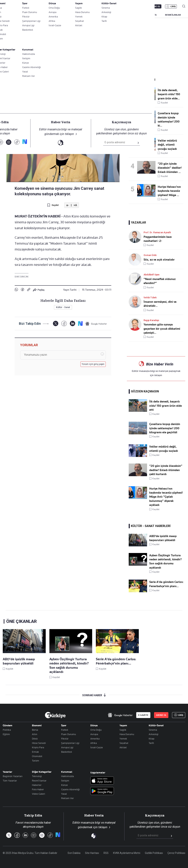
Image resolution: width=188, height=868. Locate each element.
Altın (35, 734)
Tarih (151, 743)
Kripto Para (38, 747)
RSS (106, 853)
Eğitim (6, 734)
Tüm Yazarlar (10, 781)
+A (75, 205)
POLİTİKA (68, 15)
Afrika (94, 743)
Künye (64, 785)
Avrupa (94, 734)
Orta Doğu (96, 730)
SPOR (117, 15)
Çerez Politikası (176, 853)
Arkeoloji (153, 734)
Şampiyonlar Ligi (70, 743)
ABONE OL (155, 6)
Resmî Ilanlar (39, 781)
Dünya (94, 725)
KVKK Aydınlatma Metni (127, 853)
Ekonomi (37, 725)
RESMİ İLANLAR (173, 15)
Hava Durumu (127, 734)
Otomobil (37, 756)
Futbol (65, 730)
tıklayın (158, 375)
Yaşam (123, 725)
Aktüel (123, 747)
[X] (56, 324)
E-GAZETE (143, 715)
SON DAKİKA (11, 15)
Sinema (153, 730)
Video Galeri (38, 794)
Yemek (123, 739)
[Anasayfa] (55, 715)
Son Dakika (74, 853)
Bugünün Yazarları (13, 776)
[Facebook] (64, 324)
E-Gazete (21, 6)
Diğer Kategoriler (42, 772)
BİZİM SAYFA (150, 15)
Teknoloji (37, 776)
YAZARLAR (32, 15)
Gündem (8, 725)
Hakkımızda (67, 776)
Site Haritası (92, 853)
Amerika (95, 739)
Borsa (35, 730)
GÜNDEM (50, 15)
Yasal (64, 794)
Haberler (37, 785)
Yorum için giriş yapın (93, 364)
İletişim (65, 781)
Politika (7, 730)
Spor (64, 725)
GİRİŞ (173, 6)
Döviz (35, 739)
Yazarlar (7, 772)
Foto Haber (38, 789)
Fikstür (65, 739)
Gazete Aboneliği (70, 789)
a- (68, 205)
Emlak (35, 752)
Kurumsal (67, 772)
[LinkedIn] (72, 324)
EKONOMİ (86, 15)
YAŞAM (132, 15)
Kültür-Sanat (156, 725)
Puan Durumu (68, 734)
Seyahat (124, 743)
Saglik (123, 730)
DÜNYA (103, 15)
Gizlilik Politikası (154, 853)
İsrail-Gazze (97, 747)
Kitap (152, 739)
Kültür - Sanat (25, 80)
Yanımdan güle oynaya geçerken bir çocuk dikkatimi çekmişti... (162, 329)
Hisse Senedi (39, 743)
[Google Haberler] (96, 324)
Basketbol (67, 752)
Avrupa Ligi (67, 747)
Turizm (36, 761)
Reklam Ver (67, 798)
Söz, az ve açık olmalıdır (159, 260)
